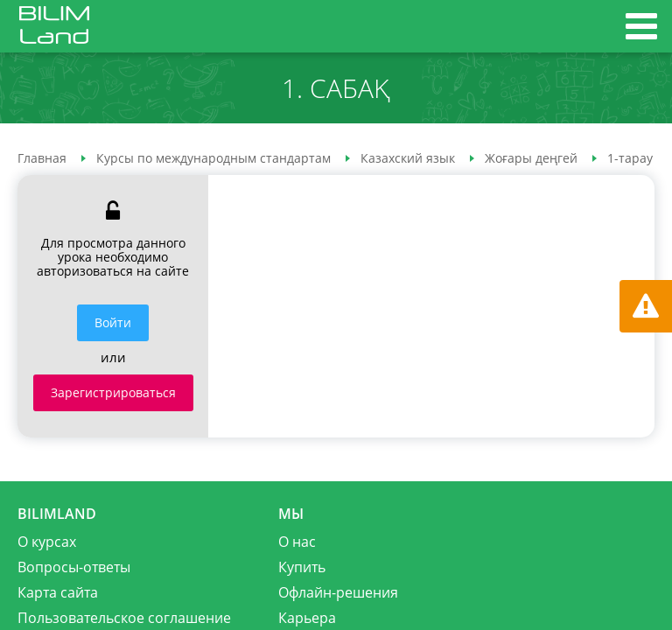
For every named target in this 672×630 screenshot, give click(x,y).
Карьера (307, 618)
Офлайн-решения (338, 592)
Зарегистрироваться (113, 392)
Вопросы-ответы (74, 567)
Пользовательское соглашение (124, 618)
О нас (297, 542)
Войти (113, 322)
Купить (302, 567)
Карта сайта (58, 592)
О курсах (47, 542)
